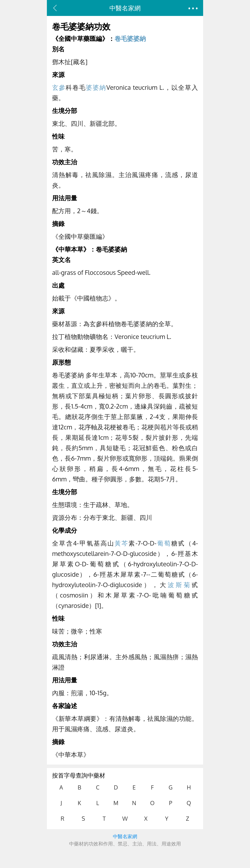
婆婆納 (96, 87)
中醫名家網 (125, 8)
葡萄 (164, 543)
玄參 (59, 87)
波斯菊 (180, 585)
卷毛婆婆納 (130, 38)
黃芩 (122, 543)
